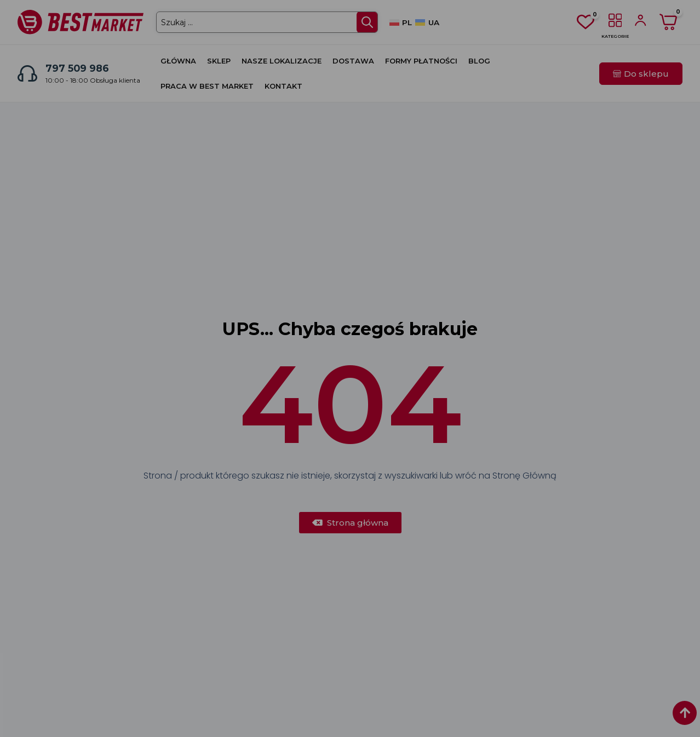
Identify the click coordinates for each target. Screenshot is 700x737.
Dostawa (353, 61)
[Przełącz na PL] (401, 22)
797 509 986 (77, 68)
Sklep (219, 61)
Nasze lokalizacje (282, 61)
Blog (479, 61)
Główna (178, 61)
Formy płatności (421, 61)
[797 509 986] (27, 73)
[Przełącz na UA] (427, 22)
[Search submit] (366, 22)
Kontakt (283, 86)
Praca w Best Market (207, 86)
